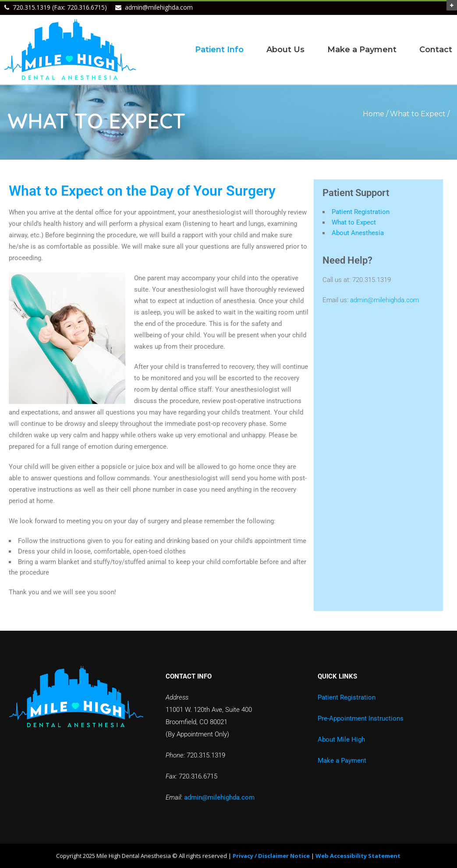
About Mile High (341, 739)
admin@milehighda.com (159, 7)
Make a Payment (362, 50)
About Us (285, 50)
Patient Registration (361, 212)
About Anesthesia (358, 233)
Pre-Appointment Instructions (361, 718)
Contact (436, 50)
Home (374, 114)
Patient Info (219, 50)
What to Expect (354, 222)
